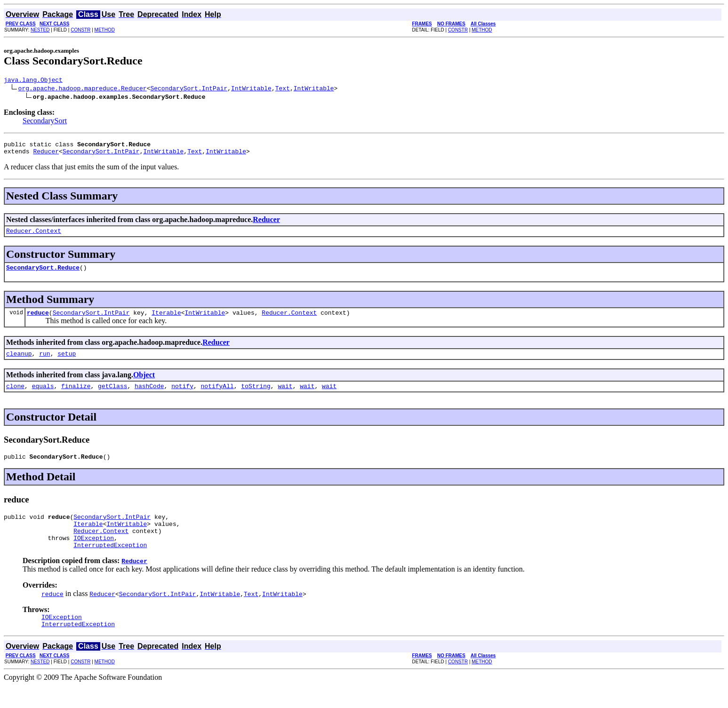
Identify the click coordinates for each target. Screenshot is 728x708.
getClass (112, 397)
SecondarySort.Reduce (43, 274)
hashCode (149, 397)
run (44, 363)
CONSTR (80, 30)
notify (182, 397)
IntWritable (251, 89)
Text (283, 89)
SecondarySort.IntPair (189, 89)
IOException (94, 556)
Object (144, 385)
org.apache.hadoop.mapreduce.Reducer (83, 89)
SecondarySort (45, 122)
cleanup (19, 363)
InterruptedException (110, 565)
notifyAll (217, 397)
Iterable (166, 321)
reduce (38, 321)
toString (256, 397)
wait (285, 397)
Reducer (46, 155)
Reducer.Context (34, 236)
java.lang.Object (33, 81)
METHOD (105, 30)
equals (43, 397)
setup (67, 363)
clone (15, 397)
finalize (76, 397)
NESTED (40, 30)
